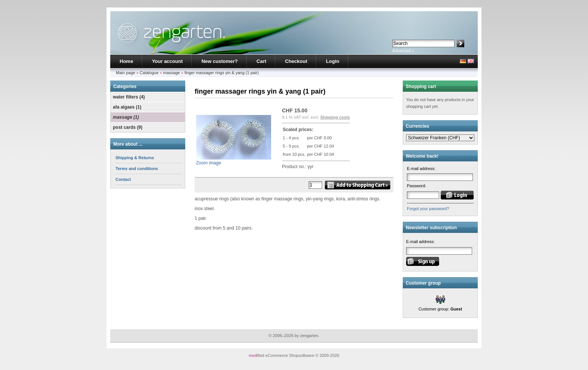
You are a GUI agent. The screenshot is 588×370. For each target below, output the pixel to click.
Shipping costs (335, 117)
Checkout (296, 61)
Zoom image (234, 160)
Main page (125, 73)
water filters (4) (129, 97)
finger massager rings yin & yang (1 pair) (222, 73)
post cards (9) (128, 127)
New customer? (220, 61)
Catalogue (149, 73)
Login (332, 61)
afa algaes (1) (127, 107)
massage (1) (126, 117)
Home (126, 61)
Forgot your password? (428, 209)
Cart (261, 61)
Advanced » (403, 51)
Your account (167, 61)
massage (172, 73)
